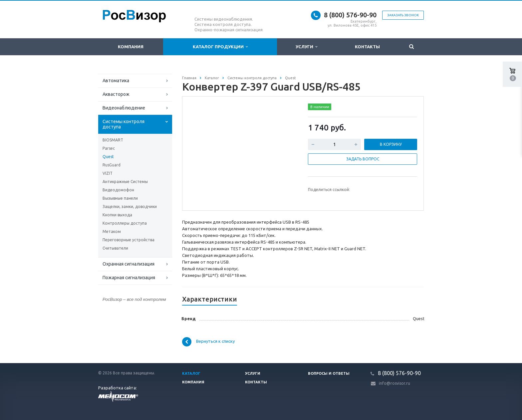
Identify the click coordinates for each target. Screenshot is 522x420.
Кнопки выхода (117, 215)
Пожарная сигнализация (129, 278)
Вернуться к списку (208, 342)
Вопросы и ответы (329, 373)
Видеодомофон (118, 190)
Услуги (306, 47)
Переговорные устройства (129, 240)
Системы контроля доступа (124, 124)
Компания (131, 47)
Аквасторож (116, 94)
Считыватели (115, 248)
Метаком (112, 231)
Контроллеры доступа (125, 223)
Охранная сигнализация (129, 264)
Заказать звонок (403, 15)
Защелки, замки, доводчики (130, 207)
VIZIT (108, 173)
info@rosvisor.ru (394, 383)
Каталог (191, 373)
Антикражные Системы (125, 182)
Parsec (109, 148)
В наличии (320, 107)
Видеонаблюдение (124, 108)
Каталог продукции (220, 47)
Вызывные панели (120, 198)
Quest (108, 157)
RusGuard (112, 165)
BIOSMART (113, 140)
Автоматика (116, 81)
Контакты (367, 47)
